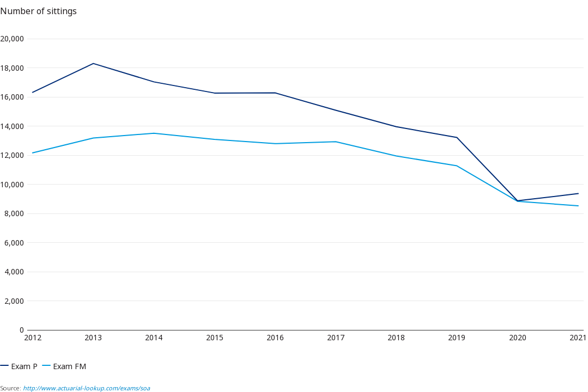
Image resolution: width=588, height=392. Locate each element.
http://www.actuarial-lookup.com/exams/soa (86, 388)
